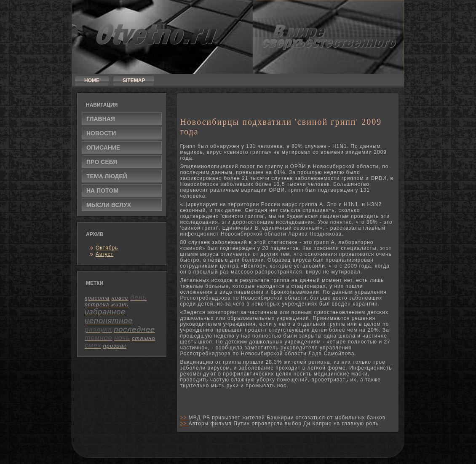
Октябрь (107, 248)
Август (104, 254)
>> (184, 418)
